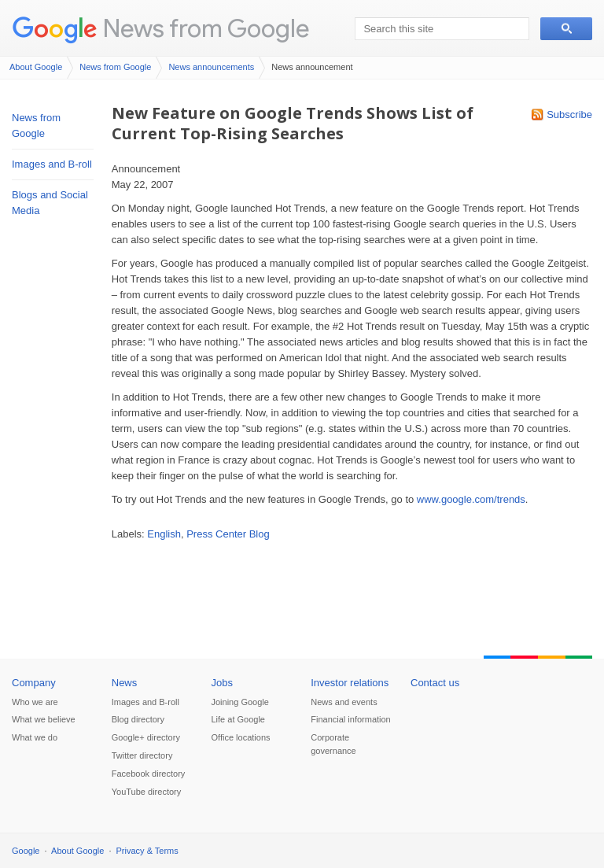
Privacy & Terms (147, 851)
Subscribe (569, 115)
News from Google (206, 28)
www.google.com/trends (471, 499)
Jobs (222, 683)
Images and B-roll (52, 164)
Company (34, 683)
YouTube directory (146, 792)
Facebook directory (149, 774)
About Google (36, 67)
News (125, 683)
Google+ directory (146, 737)
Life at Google (239, 719)
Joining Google (240, 702)
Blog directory (138, 719)
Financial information (351, 719)
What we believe (44, 719)
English (164, 534)
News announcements (211, 67)
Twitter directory (142, 755)
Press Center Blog (228, 534)
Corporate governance (333, 744)
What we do (35, 737)
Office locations (241, 737)
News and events (344, 702)
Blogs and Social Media (50, 203)
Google (26, 851)
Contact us (435, 683)
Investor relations (350, 683)
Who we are (35, 702)
